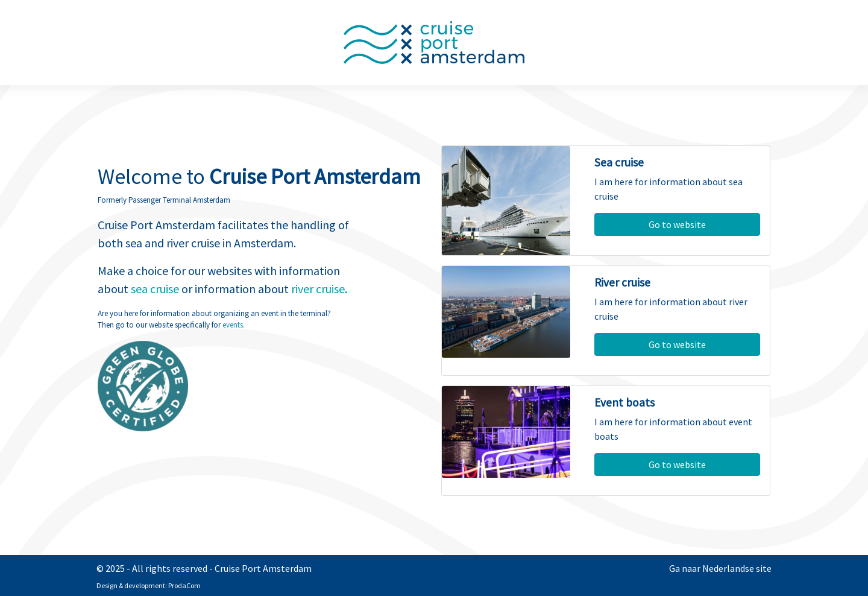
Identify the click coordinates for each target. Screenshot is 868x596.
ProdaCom (184, 585)
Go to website (677, 224)
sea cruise (155, 289)
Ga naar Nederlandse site (720, 568)
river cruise (318, 289)
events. (234, 325)
